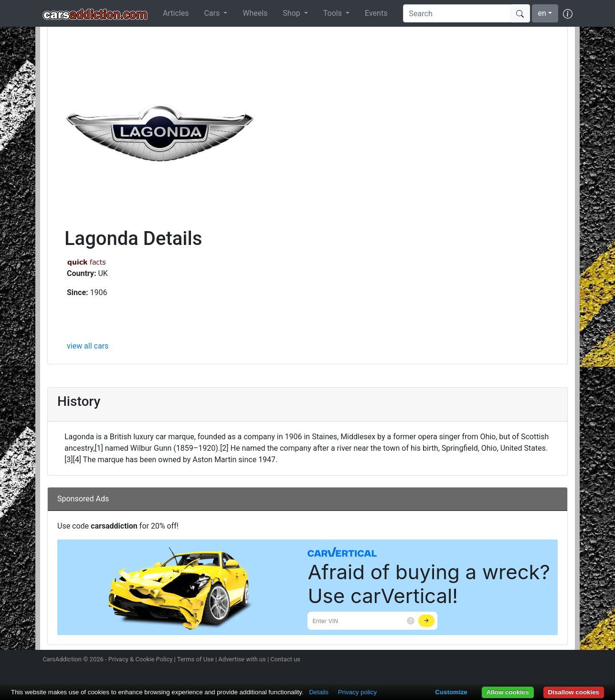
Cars (213, 13)
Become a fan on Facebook (533, 660)
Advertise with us (242, 659)
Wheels (255, 13)
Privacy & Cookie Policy (141, 659)
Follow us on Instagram (499, 660)
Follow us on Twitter (516, 660)
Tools (334, 13)
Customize (451, 692)
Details (319, 692)
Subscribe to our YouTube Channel (567, 660)
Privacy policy (357, 692)
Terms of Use (196, 659)
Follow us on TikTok (550, 660)
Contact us (285, 659)
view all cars (88, 346)
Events (376, 13)
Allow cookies (508, 692)
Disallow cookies (574, 692)
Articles (176, 13)
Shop (292, 13)
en (542, 13)
